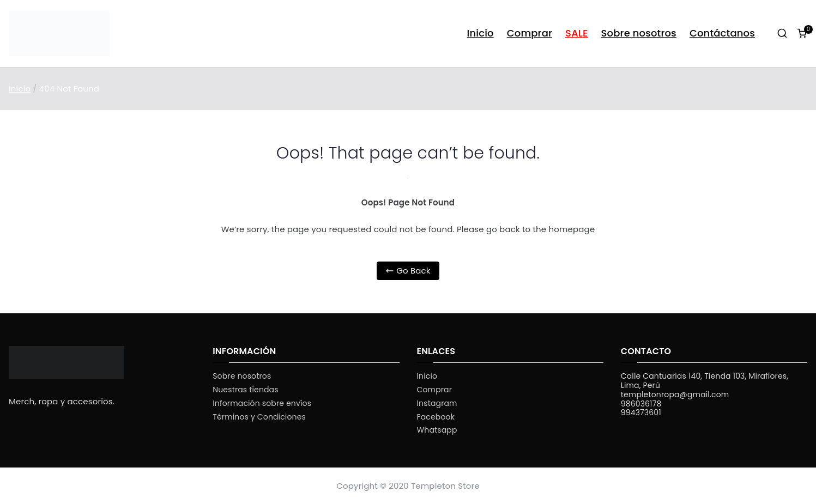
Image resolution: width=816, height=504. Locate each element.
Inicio (480, 33)
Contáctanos (722, 33)
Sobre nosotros (639, 33)
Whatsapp (437, 430)
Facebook (436, 417)
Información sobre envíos (262, 403)
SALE (576, 33)
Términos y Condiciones (259, 417)
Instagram (437, 403)
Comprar (530, 33)
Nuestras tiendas (245, 390)
